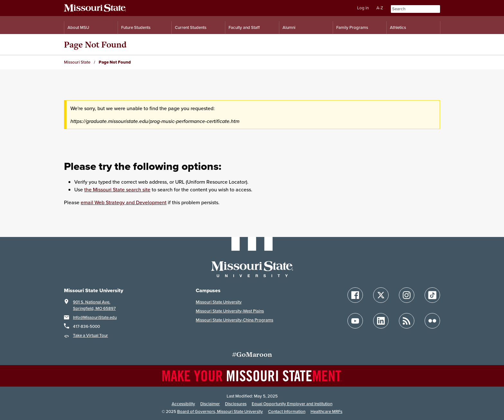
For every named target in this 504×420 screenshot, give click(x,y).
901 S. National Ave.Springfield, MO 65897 (94, 305)
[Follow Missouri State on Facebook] (355, 295)
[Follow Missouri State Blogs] (407, 321)
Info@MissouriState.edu (95, 317)
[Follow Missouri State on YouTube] (355, 321)
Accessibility (183, 404)
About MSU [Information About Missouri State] (78, 27)
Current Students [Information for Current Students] (191, 27)
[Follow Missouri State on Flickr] (432, 321)
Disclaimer (210, 404)
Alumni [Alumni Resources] (289, 27)
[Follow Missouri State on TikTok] (432, 295)
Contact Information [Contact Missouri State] (287, 411)
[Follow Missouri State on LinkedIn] (381, 321)
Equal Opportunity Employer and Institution (292, 404)
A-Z (380, 8)
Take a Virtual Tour (90, 335)
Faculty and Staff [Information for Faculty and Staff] (244, 27)
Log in (363, 8)
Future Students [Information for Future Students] (136, 27)
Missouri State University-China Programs (234, 320)
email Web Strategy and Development (124, 202)
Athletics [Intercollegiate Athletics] (398, 27)
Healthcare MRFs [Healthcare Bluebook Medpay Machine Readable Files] (326, 411)
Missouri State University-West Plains (230, 311)
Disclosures (236, 404)
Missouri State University (219, 302)
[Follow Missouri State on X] (381, 295)
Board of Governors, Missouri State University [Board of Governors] (220, 411)
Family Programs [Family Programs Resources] (352, 27)
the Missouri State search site (117, 189)
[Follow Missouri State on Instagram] (407, 295)
